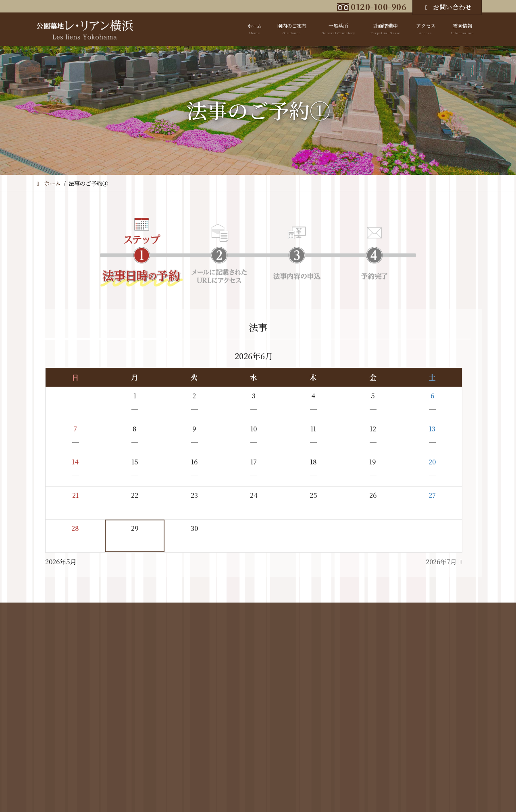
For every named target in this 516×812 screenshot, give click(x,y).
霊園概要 (156, 651)
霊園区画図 (159, 640)
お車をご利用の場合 (294, 640)
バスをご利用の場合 (294, 651)
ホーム (124, 628)
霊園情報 (389, 628)
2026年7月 (441, 562)
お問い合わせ (447, 7)
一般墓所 (204, 628)
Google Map (286, 662)
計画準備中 (243, 628)
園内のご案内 (163, 628)
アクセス (294, 628)
